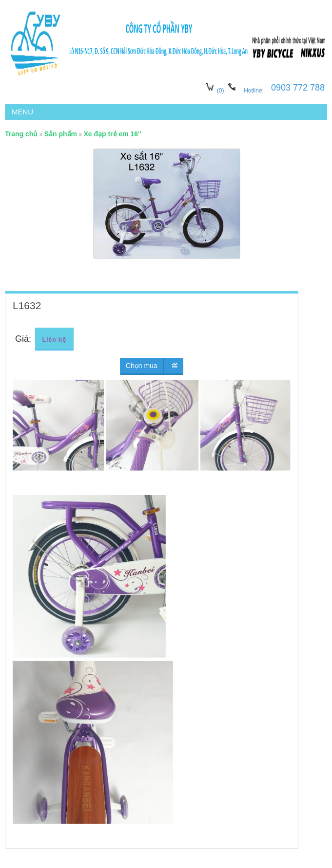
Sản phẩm (61, 134)
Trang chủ (21, 134)
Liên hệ (54, 340)
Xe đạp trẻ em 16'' (112, 134)
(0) (221, 91)
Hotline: (254, 91)
